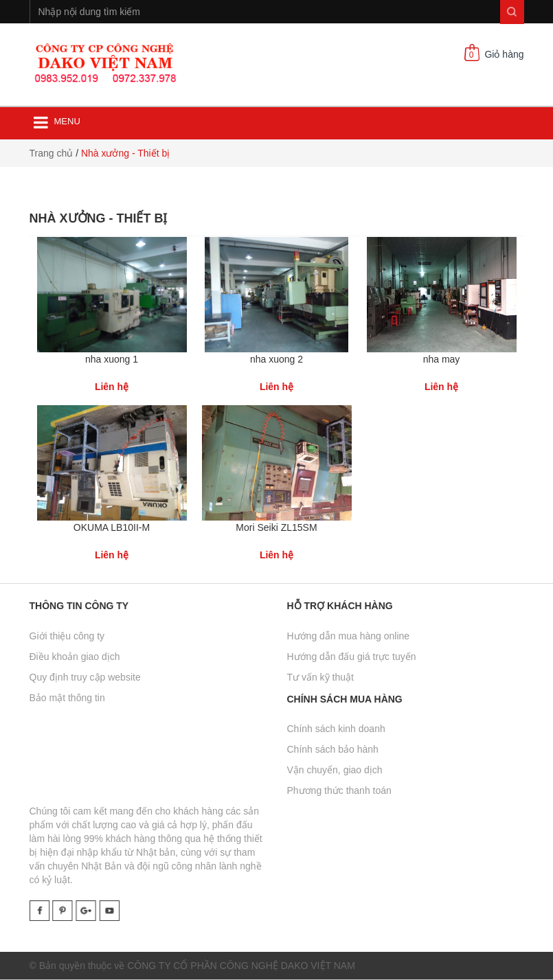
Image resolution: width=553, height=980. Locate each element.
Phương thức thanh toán (339, 790)
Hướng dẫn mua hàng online (349, 636)
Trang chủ (52, 153)
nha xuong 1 (112, 359)
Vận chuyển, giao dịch (335, 770)
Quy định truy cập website (85, 677)
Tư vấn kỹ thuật (320, 677)
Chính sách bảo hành (333, 749)
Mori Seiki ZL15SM (276, 527)
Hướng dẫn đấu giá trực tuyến (352, 657)
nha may (442, 359)
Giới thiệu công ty (67, 636)
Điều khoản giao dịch (75, 657)
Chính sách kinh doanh (336, 729)
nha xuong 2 (276, 359)
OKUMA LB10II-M (112, 527)
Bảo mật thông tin (67, 698)
